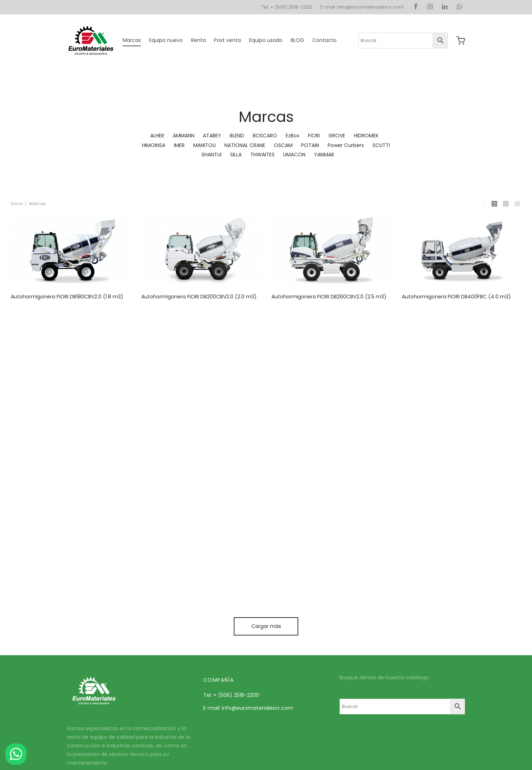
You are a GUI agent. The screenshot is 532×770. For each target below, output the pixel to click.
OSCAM (283, 145)
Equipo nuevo (166, 40)
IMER (179, 145)
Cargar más (266, 626)
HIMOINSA (154, 145)
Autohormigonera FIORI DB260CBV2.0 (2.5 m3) (329, 297)
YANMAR (324, 155)
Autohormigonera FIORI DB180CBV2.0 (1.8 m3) (67, 297)
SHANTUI (212, 155)
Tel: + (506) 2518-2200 (287, 7)
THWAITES (262, 155)
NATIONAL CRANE (245, 145)
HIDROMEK (366, 136)
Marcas (132, 40)
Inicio (17, 204)
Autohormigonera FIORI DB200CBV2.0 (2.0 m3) (199, 297)
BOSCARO (265, 136)
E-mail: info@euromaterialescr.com (362, 7)
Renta (198, 40)
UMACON (294, 155)
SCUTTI (381, 145)
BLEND (237, 136)
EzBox (293, 136)
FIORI (314, 136)
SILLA (236, 155)
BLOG (297, 40)
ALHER (157, 136)
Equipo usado (266, 40)
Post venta (227, 40)
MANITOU (205, 145)
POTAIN (310, 145)
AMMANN (184, 136)
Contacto (324, 40)
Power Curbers (346, 145)
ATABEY (212, 136)
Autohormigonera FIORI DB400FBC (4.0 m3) (456, 297)
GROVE (337, 136)
